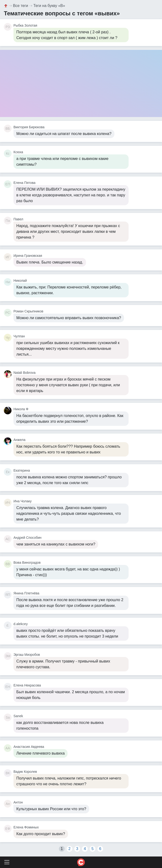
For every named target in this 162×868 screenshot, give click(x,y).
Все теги (21, 6)
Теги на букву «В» (49, 6)
